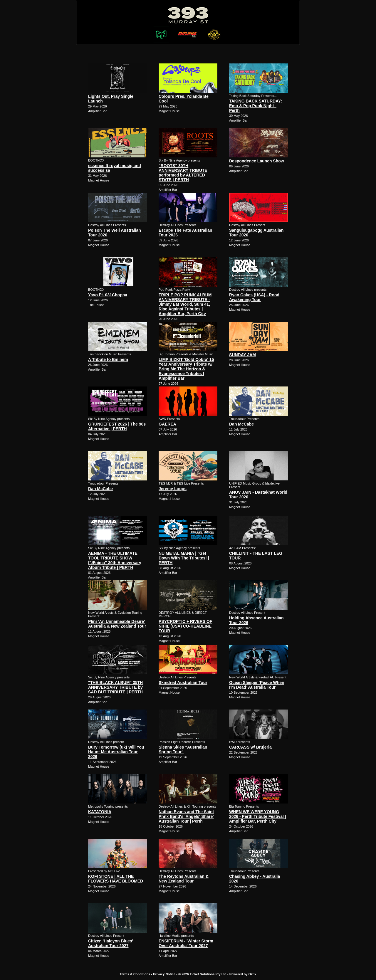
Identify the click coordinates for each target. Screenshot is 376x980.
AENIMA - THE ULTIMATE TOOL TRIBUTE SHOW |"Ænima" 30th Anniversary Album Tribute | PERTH (115, 560)
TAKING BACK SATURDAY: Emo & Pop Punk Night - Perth (256, 106)
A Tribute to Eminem (108, 359)
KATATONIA (100, 812)
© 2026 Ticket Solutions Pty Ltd (202, 974)
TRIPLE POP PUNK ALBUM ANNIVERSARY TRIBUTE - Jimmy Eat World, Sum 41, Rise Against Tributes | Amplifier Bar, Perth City (185, 304)
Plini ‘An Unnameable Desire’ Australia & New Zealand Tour (117, 624)
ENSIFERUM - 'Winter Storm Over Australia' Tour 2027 (186, 943)
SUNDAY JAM (242, 355)
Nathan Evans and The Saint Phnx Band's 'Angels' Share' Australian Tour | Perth (186, 816)
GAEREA (167, 424)
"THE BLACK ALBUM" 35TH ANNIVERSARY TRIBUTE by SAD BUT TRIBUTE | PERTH (115, 687)
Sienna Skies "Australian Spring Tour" (183, 749)
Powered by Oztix (243, 974)
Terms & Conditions (135, 974)
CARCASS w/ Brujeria (250, 747)
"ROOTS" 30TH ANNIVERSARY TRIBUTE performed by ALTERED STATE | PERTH (183, 173)
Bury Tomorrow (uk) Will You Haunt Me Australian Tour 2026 (116, 752)
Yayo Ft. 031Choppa (108, 295)
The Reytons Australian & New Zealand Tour (184, 879)
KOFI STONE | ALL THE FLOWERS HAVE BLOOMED (116, 879)
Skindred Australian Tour (183, 683)
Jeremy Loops (173, 489)
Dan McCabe (241, 424)
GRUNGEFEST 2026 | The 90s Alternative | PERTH (117, 426)
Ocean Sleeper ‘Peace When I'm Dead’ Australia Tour (257, 685)
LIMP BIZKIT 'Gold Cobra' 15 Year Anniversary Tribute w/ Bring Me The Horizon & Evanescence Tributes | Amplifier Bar (186, 369)
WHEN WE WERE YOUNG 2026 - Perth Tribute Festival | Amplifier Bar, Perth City (258, 816)
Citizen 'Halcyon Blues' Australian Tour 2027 (111, 943)
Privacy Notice (164, 974)
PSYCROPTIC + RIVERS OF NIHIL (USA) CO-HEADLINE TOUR (185, 626)
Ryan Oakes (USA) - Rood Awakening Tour (254, 297)
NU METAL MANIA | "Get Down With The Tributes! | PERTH (184, 558)
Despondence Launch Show (257, 161)
